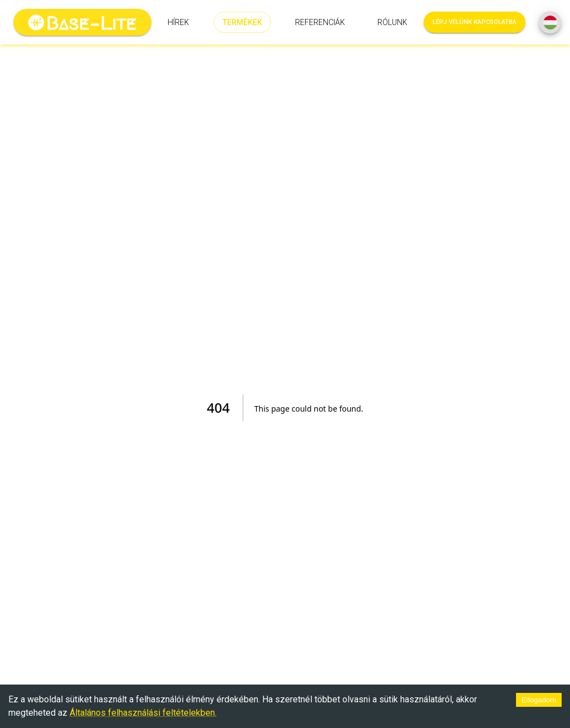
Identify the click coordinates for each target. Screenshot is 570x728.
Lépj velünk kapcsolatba (475, 22)
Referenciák (320, 22)
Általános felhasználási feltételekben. (143, 713)
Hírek (178, 22)
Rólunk (392, 22)
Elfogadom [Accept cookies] (539, 700)
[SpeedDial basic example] (550, 22)
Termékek (242, 22)
